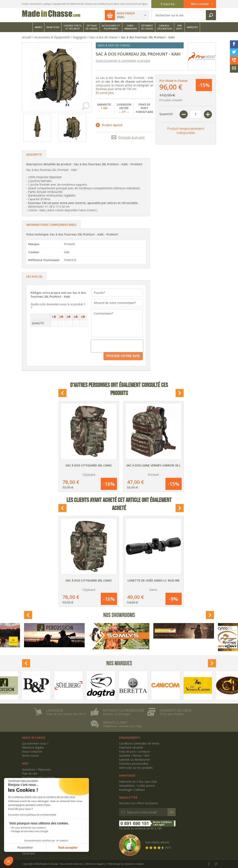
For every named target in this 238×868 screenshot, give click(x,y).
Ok (172, 812)
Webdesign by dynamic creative (126, 864)
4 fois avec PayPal (171, 714)
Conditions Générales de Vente (139, 743)
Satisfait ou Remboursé (134, 760)
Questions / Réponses (36, 769)
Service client (115, 723)
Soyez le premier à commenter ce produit (123, 61)
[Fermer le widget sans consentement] (23, 781)
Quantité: (166, 114)
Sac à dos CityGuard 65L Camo (89, 465)
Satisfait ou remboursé (124, 710)
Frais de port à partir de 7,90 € (66, 714)
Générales (29, 853)
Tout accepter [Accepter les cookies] (68, 848)
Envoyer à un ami (131, 137)
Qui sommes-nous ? (35, 743)
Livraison (55, 710)
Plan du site (30, 773)
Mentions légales (33, 747)
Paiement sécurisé (175, 710)
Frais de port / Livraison (134, 751)
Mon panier (126, 13)
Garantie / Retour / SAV (134, 756)
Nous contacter (32, 751)
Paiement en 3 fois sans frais (138, 782)
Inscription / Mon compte (39, 778)
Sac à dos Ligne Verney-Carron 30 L (153, 465)
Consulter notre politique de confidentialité (32, 815)
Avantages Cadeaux (132, 790)
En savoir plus (105, 93)
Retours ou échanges (117, 714)
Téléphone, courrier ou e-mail (122, 726)
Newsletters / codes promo (137, 786)
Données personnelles (134, 764)
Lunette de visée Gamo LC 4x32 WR (153, 580)
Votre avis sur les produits (136, 768)
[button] (8, 861)
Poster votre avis (123, 356)
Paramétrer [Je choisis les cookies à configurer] (25, 848)
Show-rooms (31, 756)
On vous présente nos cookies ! (29, 828)
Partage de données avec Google (30, 831)
